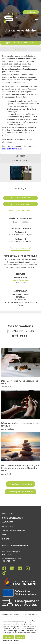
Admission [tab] (21, 156)
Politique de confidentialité (11, 614)
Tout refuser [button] (20, 637)
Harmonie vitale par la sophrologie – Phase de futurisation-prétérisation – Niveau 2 (21, 463)
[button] (1, 173)
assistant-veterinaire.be (12, 149)
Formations (8, 514)
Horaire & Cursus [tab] (20, 160)
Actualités (8, 522)
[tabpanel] (20, 103)
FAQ (4, 535)
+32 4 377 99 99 (9, 561)
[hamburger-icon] (36, 19)
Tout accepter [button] (9, 637)
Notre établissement (13, 518)
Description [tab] (20, 49)
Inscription (8, 526)
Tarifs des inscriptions (14, 531)
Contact (6, 539)
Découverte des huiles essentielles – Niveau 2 (20, 379)
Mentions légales (31, 614)
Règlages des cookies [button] (11, 640)
